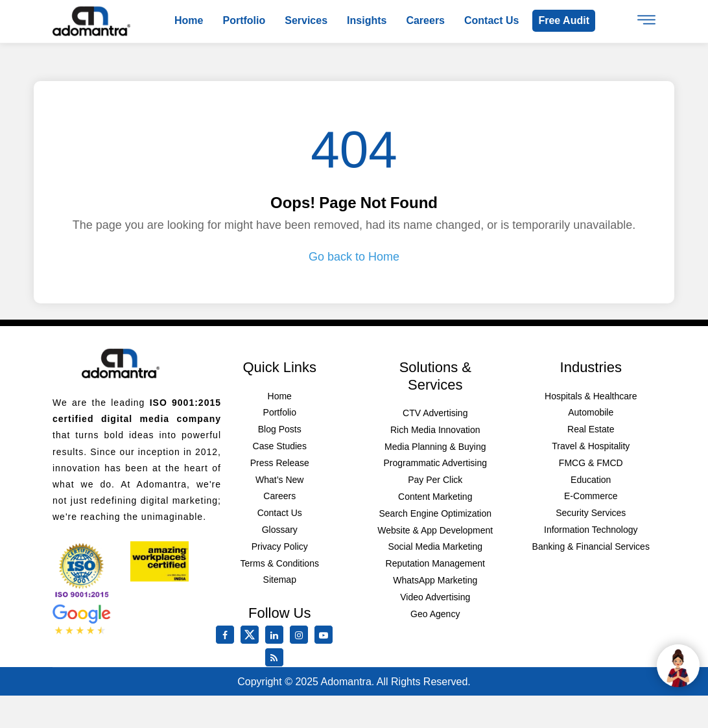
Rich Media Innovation (435, 430)
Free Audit (564, 20)
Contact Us (280, 513)
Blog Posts (280, 429)
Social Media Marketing (435, 546)
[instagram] (301, 635)
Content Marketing (435, 497)
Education (591, 480)
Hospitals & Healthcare (591, 396)
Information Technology (591, 530)
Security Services (591, 513)
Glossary (280, 530)
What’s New (279, 480)
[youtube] (326, 635)
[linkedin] (277, 635)
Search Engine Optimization (435, 513)
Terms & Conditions (280, 563)
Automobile (591, 412)
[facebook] (228, 635)
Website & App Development (435, 530)
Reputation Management (435, 563)
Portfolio (244, 20)
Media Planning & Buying (435, 447)
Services (306, 20)
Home (189, 20)
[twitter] (252, 641)
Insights (367, 20)
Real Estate (591, 429)
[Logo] (91, 21)
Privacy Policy (280, 546)
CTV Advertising (435, 413)
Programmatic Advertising (435, 463)
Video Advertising (435, 597)
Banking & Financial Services (591, 546)
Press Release (280, 463)
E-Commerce (591, 496)
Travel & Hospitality (591, 446)
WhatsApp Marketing (435, 580)
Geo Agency (435, 614)
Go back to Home (354, 257)
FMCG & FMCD (591, 463)
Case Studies (280, 446)
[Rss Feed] (277, 658)
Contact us (491, 20)
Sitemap (280, 580)
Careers (425, 20)
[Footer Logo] (121, 363)
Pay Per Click (435, 480)
